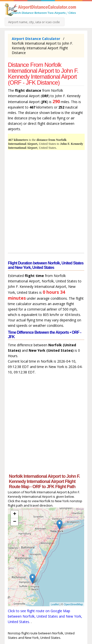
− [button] (15, 522)
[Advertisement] (46, 202)
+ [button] (15, 514)
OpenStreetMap (73, 604)
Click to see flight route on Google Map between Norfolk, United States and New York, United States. (45, 616)
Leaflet (55, 604)
